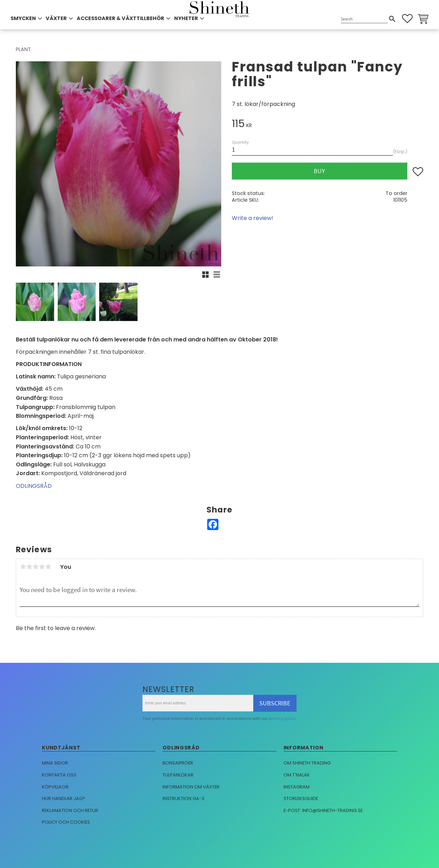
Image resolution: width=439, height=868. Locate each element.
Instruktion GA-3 (183, 798)
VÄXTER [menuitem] (56, 18)
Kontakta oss (59, 775)
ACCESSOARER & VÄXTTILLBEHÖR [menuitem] (120, 18)
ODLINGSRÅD (34, 486)
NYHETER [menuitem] (186, 18)
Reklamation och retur (70, 810)
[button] (407, 19)
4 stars (42, 567)
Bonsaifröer (178, 763)
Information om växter (191, 787)
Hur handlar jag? (63, 798)
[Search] (392, 19)
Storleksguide (301, 798)
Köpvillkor (55, 787)
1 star (23, 567)
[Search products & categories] (364, 19)
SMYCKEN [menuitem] (23, 18)
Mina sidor (55, 763)
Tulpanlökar (178, 775)
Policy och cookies (66, 822)
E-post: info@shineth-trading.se (323, 810)
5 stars (48, 567)
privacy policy (282, 718)
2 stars (29, 567)
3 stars (36, 567)
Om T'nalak (297, 775)
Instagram (297, 787)
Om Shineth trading (307, 763)
